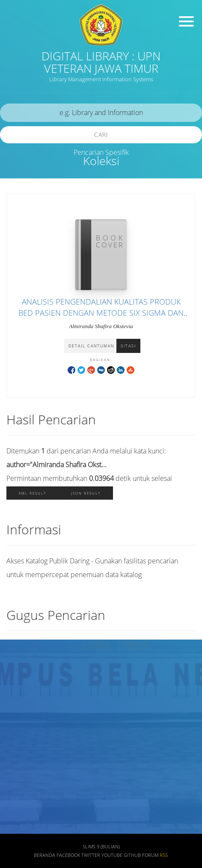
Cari (101, 135)
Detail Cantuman (91, 346)
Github (132, 855)
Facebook (68, 855)
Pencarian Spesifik (101, 152)
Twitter (91, 855)
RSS (164, 855)
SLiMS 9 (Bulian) (101, 847)
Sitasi (128, 346)
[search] (101, 113)
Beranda (45, 855)
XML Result (33, 493)
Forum (150, 855)
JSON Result (86, 493)
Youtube (112, 855)
